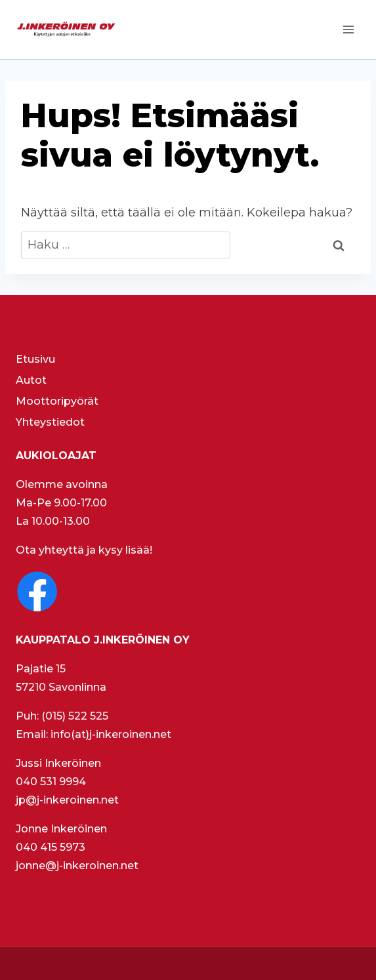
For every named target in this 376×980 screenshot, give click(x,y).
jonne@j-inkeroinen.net (77, 866)
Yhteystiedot (50, 422)
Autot (31, 380)
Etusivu (35, 359)
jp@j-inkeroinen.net (67, 800)
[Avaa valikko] (348, 29)
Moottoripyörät (57, 401)
